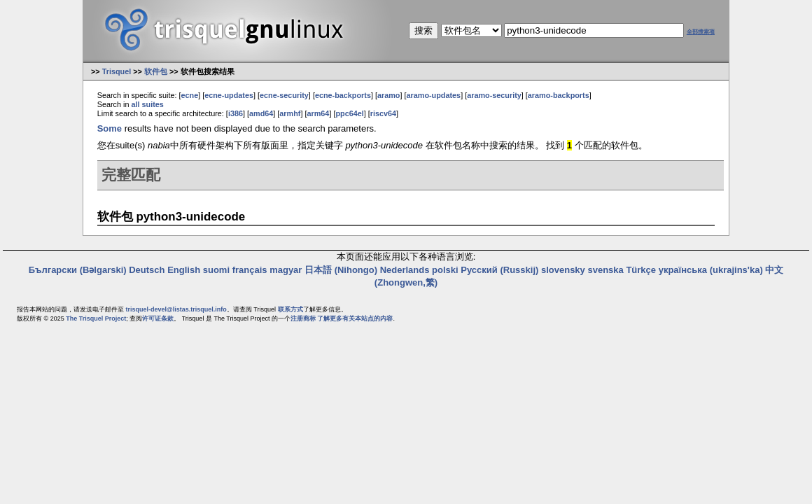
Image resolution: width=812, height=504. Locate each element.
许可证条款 (158, 318)
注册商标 (303, 318)
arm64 (318, 113)
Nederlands (405, 270)
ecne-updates (229, 95)
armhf (290, 113)
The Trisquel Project (96, 318)
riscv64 (383, 113)
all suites (147, 104)
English (184, 270)
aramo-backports (559, 95)
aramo (389, 95)
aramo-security (494, 95)
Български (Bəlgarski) (78, 270)
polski (445, 270)
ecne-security (284, 95)
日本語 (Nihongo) (341, 270)
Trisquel (117, 71)
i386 (236, 113)
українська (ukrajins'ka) (711, 270)
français (250, 270)
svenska (605, 270)
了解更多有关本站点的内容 (355, 318)
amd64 (261, 113)
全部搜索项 (701, 32)
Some (110, 128)
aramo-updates (434, 95)
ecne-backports (343, 95)
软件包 (156, 71)
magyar (286, 270)
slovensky (563, 270)
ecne (189, 95)
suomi (216, 270)
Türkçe (641, 270)
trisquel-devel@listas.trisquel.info (176, 309)
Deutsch (147, 270)
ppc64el (349, 113)
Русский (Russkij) (499, 270)
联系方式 (290, 309)
